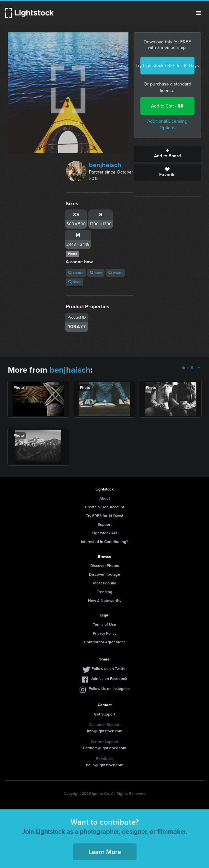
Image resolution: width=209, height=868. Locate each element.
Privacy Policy (105, 633)
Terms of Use (104, 625)
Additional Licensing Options (167, 124)
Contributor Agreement (104, 642)
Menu (199, 13)
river (74, 282)
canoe (76, 273)
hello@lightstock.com (105, 765)
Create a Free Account (105, 507)
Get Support (104, 714)
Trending (104, 592)
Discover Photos (105, 566)
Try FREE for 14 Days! (104, 516)
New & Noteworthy (105, 601)
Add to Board (167, 154)
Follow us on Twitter (109, 669)
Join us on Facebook (109, 679)
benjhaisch (105, 165)
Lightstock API (105, 533)
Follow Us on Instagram (109, 689)
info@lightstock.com (105, 731)
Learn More (105, 852)
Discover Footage (104, 574)
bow (96, 273)
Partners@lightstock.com (105, 748)
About (105, 498)
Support (105, 524)
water (115, 273)
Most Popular (105, 583)
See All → (191, 368)
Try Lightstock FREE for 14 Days (167, 66)
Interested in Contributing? (104, 542)
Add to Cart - (167, 106)
